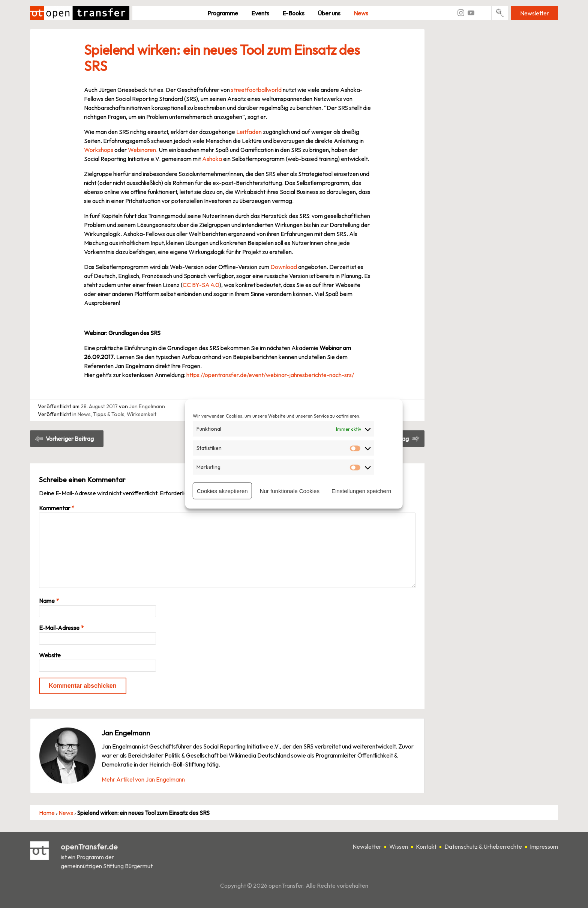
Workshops (99, 150)
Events (260, 13)
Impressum (544, 847)
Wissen (399, 847)
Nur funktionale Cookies (290, 491)
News (361, 13)
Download (283, 267)
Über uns (329, 13)
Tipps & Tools (109, 414)
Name (49, 601)
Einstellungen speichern (361, 491)
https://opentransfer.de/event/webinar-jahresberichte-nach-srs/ (271, 375)
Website (50, 655)
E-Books (293, 13)
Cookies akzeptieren (222, 491)
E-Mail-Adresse (61, 628)
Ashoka (212, 159)
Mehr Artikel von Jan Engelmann (143, 779)
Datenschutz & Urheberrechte (483, 847)
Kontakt (426, 847)
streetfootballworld (256, 90)
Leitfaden (249, 132)
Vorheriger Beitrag (70, 439)
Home (47, 813)
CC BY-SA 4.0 (201, 285)
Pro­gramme (223, 13)
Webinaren (142, 150)
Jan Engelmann (147, 406)
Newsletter (535, 13)
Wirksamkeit (142, 414)
